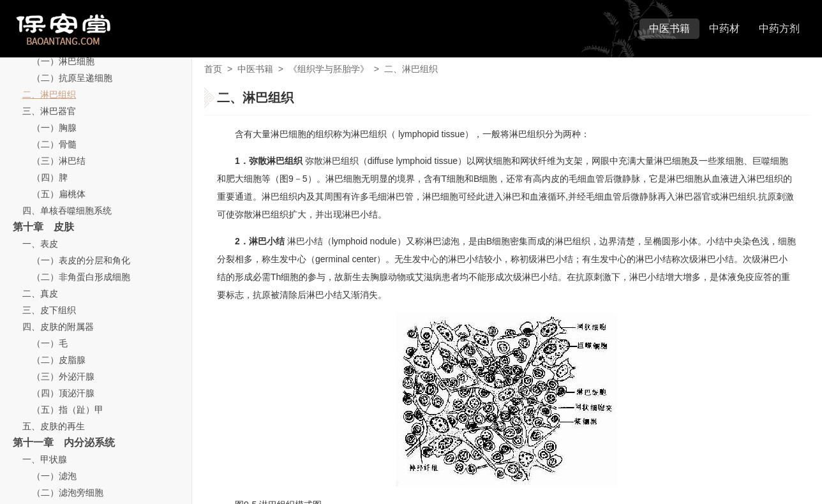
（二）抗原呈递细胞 (72, 78)
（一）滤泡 (54, 476)
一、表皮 (40, 244)
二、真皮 (40, 293)
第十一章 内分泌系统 (64, 442)
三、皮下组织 (49, 310)
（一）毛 (50, 343)
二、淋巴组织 (49, 94)
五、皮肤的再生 (54, 426)
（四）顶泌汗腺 (63, 393)
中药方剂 (779, 28)
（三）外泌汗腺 (63, 376)
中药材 (724, 28)
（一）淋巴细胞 (63, 61)
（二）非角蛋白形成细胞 (81, 277)
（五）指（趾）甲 (68, 410)
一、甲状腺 (45, 459)
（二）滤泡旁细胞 (68, 493)
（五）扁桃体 (59, 194)
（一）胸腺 (54, 128)
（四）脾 (50, 177)
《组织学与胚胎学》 (329, 69)
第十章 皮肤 (43, 227)
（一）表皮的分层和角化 (81, 260)
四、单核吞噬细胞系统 (67, 211)
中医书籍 (669, 28)
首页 (213, 69)
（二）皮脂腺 (59, 360)
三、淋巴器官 (49, 111)
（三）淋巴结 (59, 161)
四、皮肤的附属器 (58, 327)
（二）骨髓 (54, 144)
